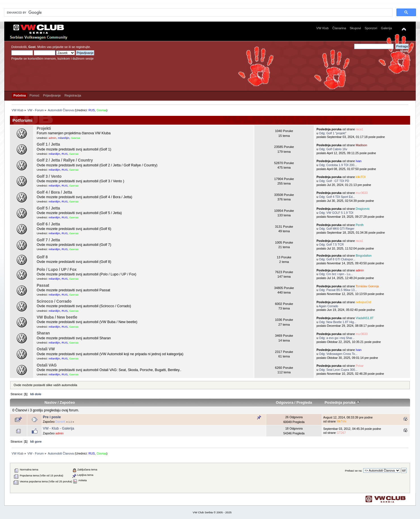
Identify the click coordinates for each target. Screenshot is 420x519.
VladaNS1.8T (365, 318)
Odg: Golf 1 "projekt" (333, 133)
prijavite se (60, 47)
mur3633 (362, 193)
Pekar (360, 366)
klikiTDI (361, 177)
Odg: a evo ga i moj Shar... (337, 338)
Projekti (44, 128)
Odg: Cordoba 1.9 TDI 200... (338, 165)
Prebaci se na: (354, 471)
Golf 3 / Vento (49, 176)
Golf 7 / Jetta (48, 240)
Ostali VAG (47, 365)
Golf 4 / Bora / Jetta (54, 192)
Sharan (43, 333)
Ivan (359, 161)
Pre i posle (52, 417)
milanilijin (64, 138)
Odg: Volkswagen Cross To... (338, 354)
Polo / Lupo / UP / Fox (57, 270)
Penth (360, 225)
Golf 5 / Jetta (48, 208)
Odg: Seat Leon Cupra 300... (338, 370)
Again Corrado (328, 306)
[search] (198, 12)
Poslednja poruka (342, 402)
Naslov (51, 402)
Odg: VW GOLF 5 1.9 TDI (336, 213)
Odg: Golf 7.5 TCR (331, 244)
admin (52, 138)
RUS (92, 110)
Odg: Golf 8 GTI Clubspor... (337, 259)
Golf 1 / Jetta (48, 144)
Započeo (67, 402)
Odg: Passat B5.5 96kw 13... (338, 290)
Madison (362, 145)
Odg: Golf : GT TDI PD (334, 181)
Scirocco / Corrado (54, 301)
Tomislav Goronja (367, 286)
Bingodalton (364, 256)
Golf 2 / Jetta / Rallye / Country (65, 160)
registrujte (83, 47)
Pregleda (304, 402)
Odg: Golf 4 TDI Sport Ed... (337, 197)
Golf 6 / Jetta (48, 224)
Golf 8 (42, 257)
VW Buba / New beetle (57, 317)
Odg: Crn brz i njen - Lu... (336, 274)
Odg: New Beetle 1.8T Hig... (338, 322)
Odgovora (285, 402)
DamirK (60, 422)
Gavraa (101, 110)
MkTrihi (341, 421)
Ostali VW (46, 349)
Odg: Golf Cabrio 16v (333, 149)
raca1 (360, 129)
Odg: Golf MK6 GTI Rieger (337, 229)
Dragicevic (363, 209)
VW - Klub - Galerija (58, 428)
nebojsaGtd (364, 302)
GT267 (341, 433)
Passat (43, 285)
